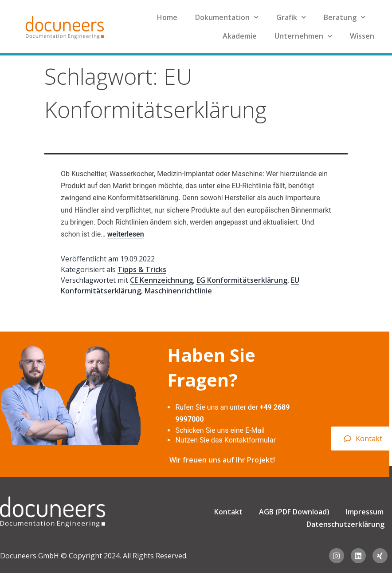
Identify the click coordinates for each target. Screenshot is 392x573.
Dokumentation (227, 17)
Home (167, 17)
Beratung (345, 17)
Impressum (365, 512)
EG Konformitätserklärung (242, 280)
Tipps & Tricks (142, 269)
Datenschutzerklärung (345, 524)
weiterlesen (126, 234)
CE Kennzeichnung (161, 280)
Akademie (240, 36)
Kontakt (228, 512)
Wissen (362, 36)
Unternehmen (303, 36)
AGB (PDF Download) (294, 512)
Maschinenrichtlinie (178, 291)
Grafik (291, 17)
